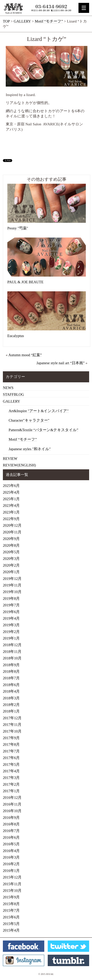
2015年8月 (11, 904)
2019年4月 (11, 618)
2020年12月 (12, 525)
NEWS (8, 388)
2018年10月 (12, 658)
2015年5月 (11, 924)
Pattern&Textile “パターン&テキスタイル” (43, 430)
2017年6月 (11, 758)
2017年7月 (11, 751)
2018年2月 (11, 705)
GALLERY (22, 21)
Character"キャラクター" (29, 420)
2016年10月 (12, 811)
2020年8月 (11, 545)
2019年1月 (11, 638)
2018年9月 (11, 665)
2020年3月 (11, 559)
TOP (6, 21)
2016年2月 (11, 864)
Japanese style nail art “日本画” (61, 363)
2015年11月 (12, 884)
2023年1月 (11, 512)
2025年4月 (11, 492)
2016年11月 (12, 804)
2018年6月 (11, 685)
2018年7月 (11, 678)
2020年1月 (11, 572)
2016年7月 (11, 831)
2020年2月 (11, 565)
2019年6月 (11, 612)
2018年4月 (11, 691)
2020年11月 (12, 532)
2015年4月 (11, 930)
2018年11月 (12, 652)
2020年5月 (11, 552)
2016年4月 (11, 851)
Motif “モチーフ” (49, 21)
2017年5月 (11, 764)
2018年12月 (12, 645)
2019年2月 (11, 632)
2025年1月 (11, 499)
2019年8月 (11, 598)
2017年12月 (12, 718)
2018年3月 (11, 698)
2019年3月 (11, 625)
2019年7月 (11, 605)
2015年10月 (12, 890)
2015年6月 (11, 917)
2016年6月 (11, 837)
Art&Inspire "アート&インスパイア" (39, 411)
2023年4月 (11, 505)
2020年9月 (11, 539)
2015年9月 (11, 897)
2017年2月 (11, 784)
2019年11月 (12, 585)
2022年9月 (11, 519)
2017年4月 (11, 771)
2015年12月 (12, 877)
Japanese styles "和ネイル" (30, 449)
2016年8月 (11, 824)
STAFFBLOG (13, 394)
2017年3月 (11, 778)
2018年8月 (11, 671)
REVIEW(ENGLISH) (19, 465)
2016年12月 (12, 797)
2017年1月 (11, 791)
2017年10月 (12, 731)
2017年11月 (12, 725)
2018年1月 (11, 711)
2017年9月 (11, 738)
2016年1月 (11, 871)
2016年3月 (11, 857)
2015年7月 (11, 910)
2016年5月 (11, 844)
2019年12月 (12, 579)
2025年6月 (11, 486)
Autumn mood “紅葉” (25, 355)
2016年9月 (11, 818)
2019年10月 (12, 592)
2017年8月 (11, 744)
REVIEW (10, 459)
